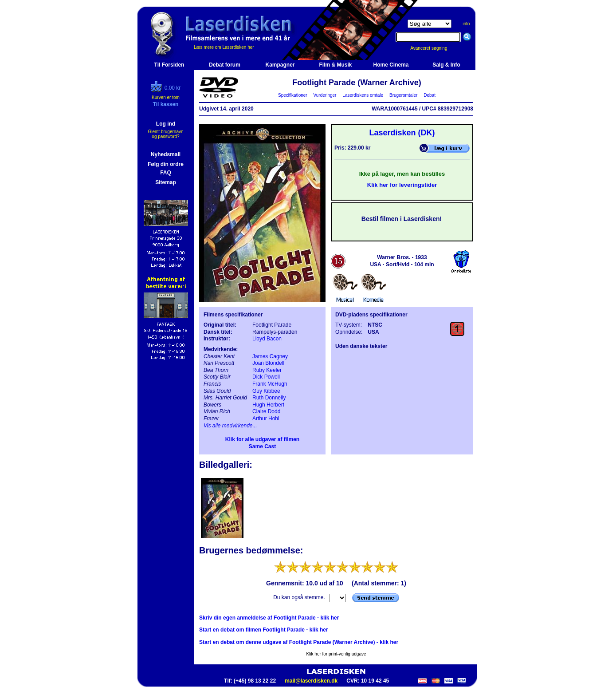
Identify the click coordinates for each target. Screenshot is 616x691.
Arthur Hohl (266, 419)
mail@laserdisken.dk (311, 681)
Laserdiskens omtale (363, 95)
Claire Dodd (266, 411)
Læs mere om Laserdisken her (224, 47)
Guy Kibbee (266, 391)
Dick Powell (266, 377)
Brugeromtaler (403, 95)
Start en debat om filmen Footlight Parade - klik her (264, 630)
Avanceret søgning (434, 48)
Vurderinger (325, 95)
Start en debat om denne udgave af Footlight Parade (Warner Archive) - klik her (299, 642)
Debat (430, 95)
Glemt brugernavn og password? (165, 134)
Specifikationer (293, 95)
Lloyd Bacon (267, 339)
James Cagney (270, 356)
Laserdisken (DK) (402, 133)
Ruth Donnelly (269, 398)
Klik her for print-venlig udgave (336, 654)
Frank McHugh (270, 384)
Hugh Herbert (268, 405)
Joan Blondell (268, 363)
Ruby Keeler (267, 370)
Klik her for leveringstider (402, 185)
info (466, 24)
